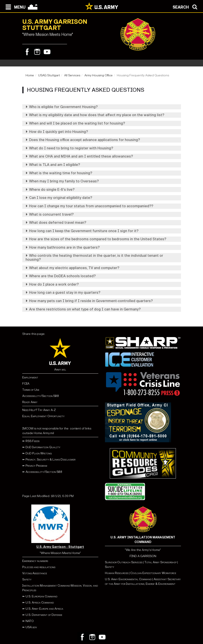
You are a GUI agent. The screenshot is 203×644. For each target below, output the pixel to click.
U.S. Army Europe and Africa (44, 609)
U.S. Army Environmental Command (128, 579)
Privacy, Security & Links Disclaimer (50, 460)
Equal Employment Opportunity (43, 416)
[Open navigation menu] (14, 7)
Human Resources (117, 573)
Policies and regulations (39, 567)
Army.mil (60, 370)
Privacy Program (36, 466)
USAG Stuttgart (49, 75)
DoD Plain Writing (39, 453)
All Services (72, 75)
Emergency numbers (35, 561)
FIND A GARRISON (143, 556)
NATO (30, 621)
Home (30, 75)
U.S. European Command (41, 596)
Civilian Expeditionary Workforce (153, 573)
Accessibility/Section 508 (40, 396)
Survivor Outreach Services (124, 562)
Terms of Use (31, 390)
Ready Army (30, 402)
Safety (27, 579)
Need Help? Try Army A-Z (39, 410)
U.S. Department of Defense (44, 615)
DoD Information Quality (43, 447)
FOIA (26, 384)
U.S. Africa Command (40, 603)
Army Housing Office (99, 75)
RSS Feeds (33, 441)
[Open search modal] (186, 7)
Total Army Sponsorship (160, 562)
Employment (30, 377)
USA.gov (31, 627)
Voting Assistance (35, 573)
